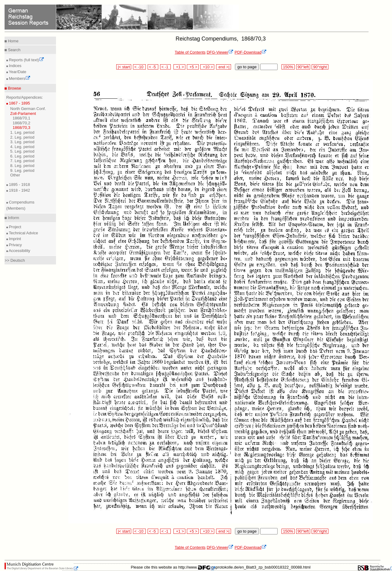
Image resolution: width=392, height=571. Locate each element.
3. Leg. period (23, 142)
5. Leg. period (23, 151)
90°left (303, 67)
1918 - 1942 (19, 190)
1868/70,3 (22, 128)
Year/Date (17, 72)
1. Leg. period (23, 132)
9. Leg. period (23, 170)
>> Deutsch (15, 260)
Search (14, 50)
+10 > (207, 67)
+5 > (193, 67)
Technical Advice (23, 233)
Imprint (14, 239)
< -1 (166, 67)
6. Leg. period (23, 156)
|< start (124, 67)
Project (15, 227)
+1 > (179, 67)
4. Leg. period (23, 147)
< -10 (140, 67)
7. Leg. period (23, 161)
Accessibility (19, 251)
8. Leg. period (23, 166)
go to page (247, 67)
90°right (320, 67)
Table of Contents (190, 52)
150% (288, 67)
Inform (13, 218)
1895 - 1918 (19, 184)
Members (19, 78)
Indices (15, 66)
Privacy (15, 245)
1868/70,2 (22, 123)
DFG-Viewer (220, 52)
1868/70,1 (22, 118)
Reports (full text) (26, 60)
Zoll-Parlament (23, 113)
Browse (14, 88)
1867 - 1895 (19, 103)
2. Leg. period (23, 137)
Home (12, 41)
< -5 (153, 67)
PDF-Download (251, 52)
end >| (224, 67)
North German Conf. (28, 109)
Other (15, 175)
